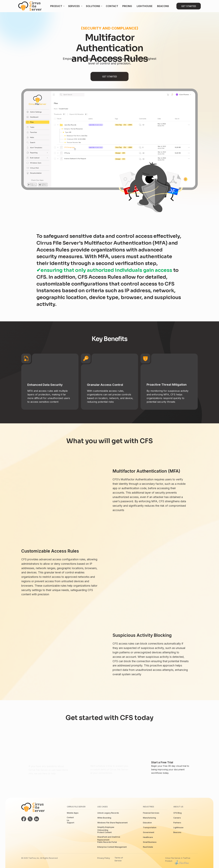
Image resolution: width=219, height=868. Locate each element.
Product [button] (56, 6)
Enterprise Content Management (112, 847)
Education (147, 823)
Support (71, 823)
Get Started (189, 6)
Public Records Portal (107, 842)
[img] (30, 6)
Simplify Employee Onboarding (106, 829)
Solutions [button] (93, 6)
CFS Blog (177, 813)
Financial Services (151, 813)
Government (149, 832)
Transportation (150, 827)
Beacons (163, 6)
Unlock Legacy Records (108, 813)
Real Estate (148, 847)
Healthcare (148, 837)
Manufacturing (149, 818)
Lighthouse (145, 6)
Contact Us (70, 819)
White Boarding (104, 818)
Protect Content (104, 832)
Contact (112, 6)
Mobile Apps (73, 813)
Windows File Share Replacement (112, 823)
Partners (177, 823)
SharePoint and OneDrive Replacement (109, 838)
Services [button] (74, 6)
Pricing (127, 6)
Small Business (150, 842)
